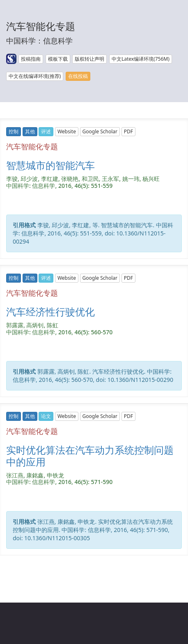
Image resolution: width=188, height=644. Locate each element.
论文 (46, 416)
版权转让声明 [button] (89, 59)
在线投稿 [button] (78, 76)
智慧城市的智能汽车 (50, 165)
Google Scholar (100, 131)
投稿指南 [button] (31, 59)
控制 (14, 131)
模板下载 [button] (58, 59)
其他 (30, 131)
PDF (128, 131)
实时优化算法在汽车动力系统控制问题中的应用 (90, 456)
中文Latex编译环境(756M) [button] (141, 59)
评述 (46, 131)
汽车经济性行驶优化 (50, 312)
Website (67, 131)
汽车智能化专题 (32, 146)
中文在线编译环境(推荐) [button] (35, 76)
